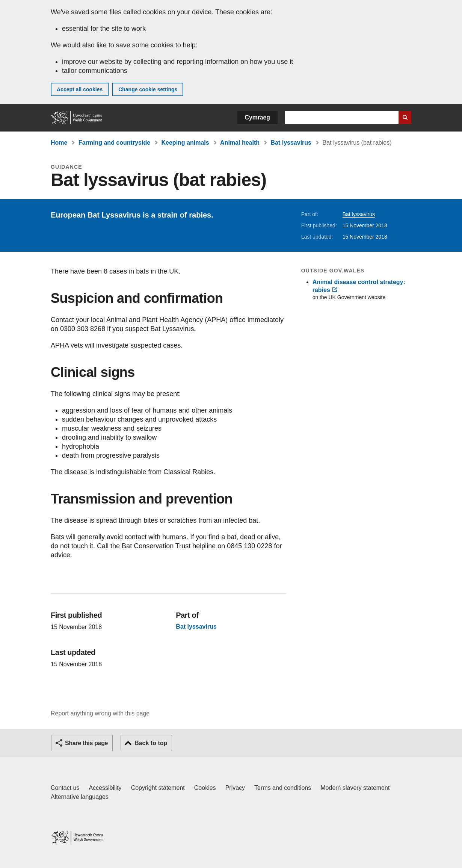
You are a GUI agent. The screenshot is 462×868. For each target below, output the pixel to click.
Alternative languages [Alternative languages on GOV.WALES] (80, 797)
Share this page (86, 743)
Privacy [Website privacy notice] (235, 788)
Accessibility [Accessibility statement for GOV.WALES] (105, 788)
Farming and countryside (114, 143)
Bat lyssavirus (291, 143)
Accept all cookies (80, 89)
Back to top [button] (151, 743)
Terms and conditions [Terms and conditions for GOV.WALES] (283, 788)
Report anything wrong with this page (100, 713)
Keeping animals (185, 143)
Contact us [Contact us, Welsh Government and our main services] (65, 788)
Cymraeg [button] (257, 117)
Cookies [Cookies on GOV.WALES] (205, 788)
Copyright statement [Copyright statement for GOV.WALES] (158, 788)
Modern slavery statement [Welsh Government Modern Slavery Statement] (355, 788)
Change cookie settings (148, 89)
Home (59, 143)
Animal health (240, 143)
